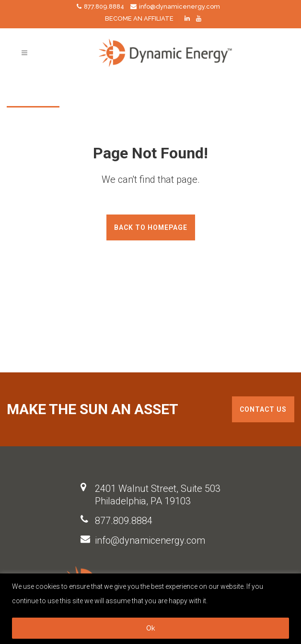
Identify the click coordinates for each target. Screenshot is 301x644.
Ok (150, 628)
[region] (150, 609)
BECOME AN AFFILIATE (139, 18)
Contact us (263, 409)
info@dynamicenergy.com (150, 540)
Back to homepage (151, 227)
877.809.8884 (124, 521)
